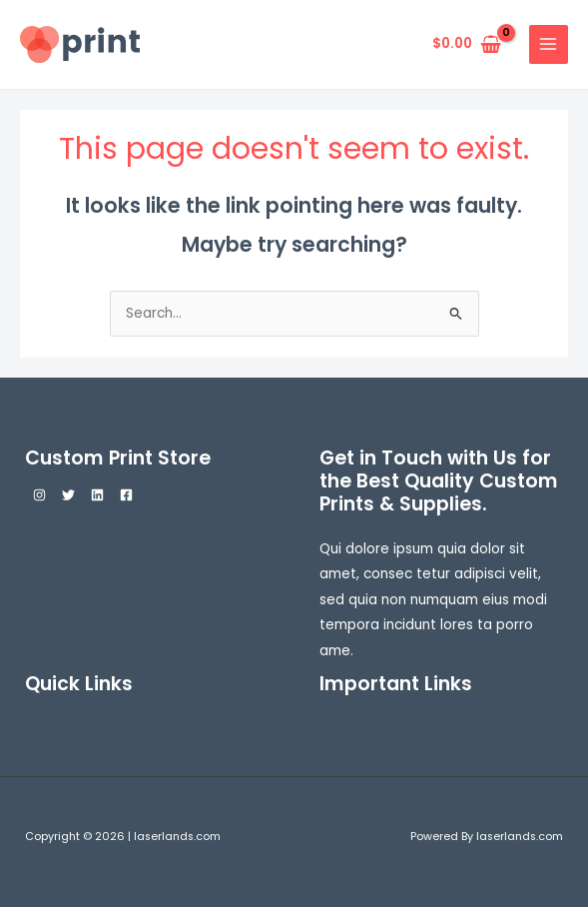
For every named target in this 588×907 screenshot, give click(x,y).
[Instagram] (39, 495)
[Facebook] (126, 495)
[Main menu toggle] (549, 44)
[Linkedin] (97, 495)
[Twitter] (68, 495)
